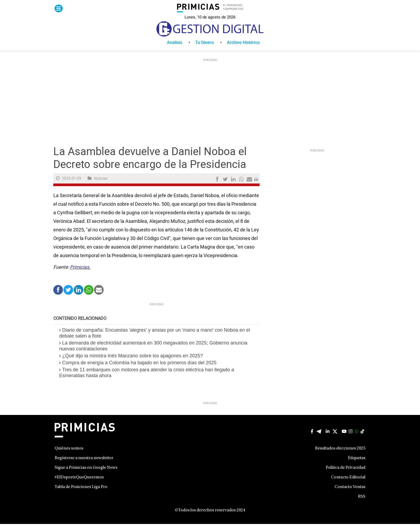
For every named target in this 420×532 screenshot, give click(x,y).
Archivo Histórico (243, 51)
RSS (362, 505)
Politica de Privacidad (346, 476)
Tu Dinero (205, 51)
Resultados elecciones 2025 (340, 456)
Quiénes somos (69, 456)
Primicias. (80, 275)
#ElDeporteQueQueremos (79, 485)
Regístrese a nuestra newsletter (84, 466)
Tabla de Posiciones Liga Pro (81, 495)
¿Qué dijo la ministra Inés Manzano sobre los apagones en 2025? (132, 364)
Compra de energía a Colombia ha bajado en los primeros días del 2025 (139, 371)
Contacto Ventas (350, 495)
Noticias (101, 187)
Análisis (175, 51)
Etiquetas (357, 466)
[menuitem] (181, 51)
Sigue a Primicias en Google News (86, 476)
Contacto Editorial (348, 485)
